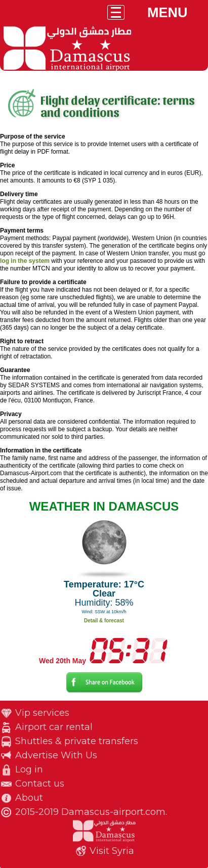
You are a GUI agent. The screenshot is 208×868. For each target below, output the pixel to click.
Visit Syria (112, 851)
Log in (29, 769)
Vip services (42, 713)
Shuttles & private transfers (77, 741)
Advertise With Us (56, 755)
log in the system (25, 261)
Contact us (40, 784)
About (29, 798)
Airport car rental (54, 727)
